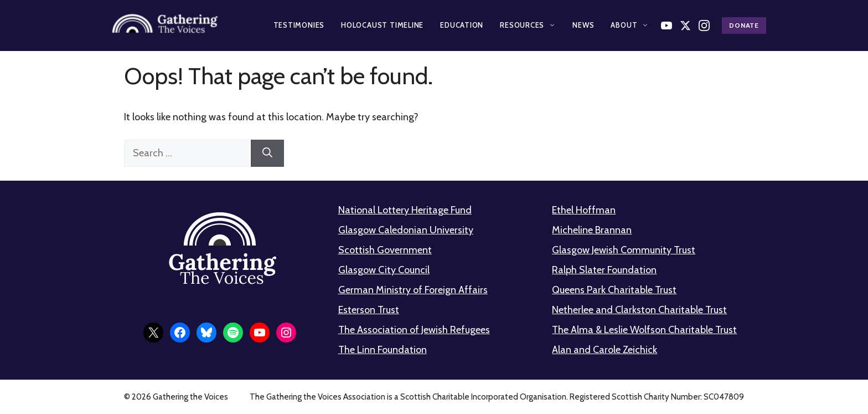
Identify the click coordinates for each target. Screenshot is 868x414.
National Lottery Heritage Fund (405, 210)
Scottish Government (385, 250)
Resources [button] (528, 25)
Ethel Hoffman (584, 210)
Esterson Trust (369, 310)
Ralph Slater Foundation (604, 270)
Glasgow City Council (384, 270)
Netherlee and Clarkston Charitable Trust (639, 310)
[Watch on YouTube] (666, 25)
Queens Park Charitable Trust (614, 290)
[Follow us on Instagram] (704, 25)
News (583, 25)
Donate (744, 25)
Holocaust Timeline (382, 25)
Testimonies (299, 25)
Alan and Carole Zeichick (604, 350)
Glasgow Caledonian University (406, 230)
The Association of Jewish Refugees (414, 330)
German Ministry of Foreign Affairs (413, 290)
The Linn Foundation (383, 350)
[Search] (267, 153)
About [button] (630, 25)
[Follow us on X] (685, 25)
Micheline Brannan (592, 230)
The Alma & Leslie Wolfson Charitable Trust (644, 330)
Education (462, 25)
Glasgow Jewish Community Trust (624, 250)
